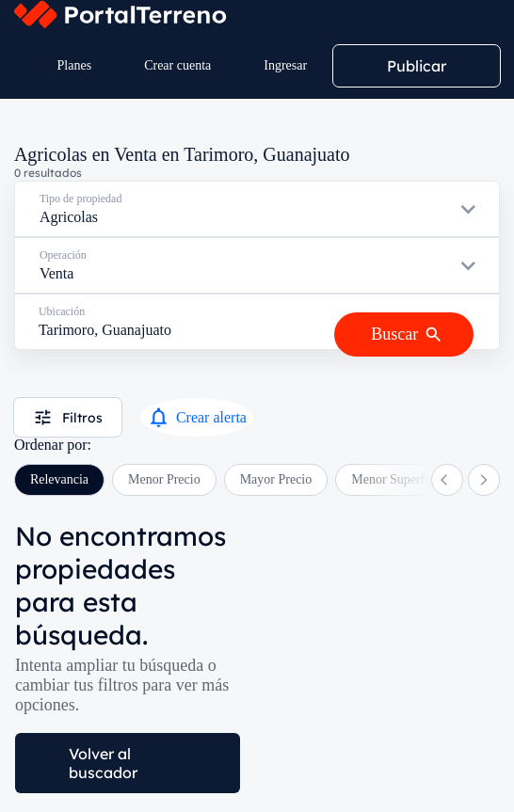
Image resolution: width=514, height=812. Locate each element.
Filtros (68, 417)
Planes (75, 65)
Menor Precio (164, 479)
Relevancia (59, 479)
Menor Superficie (397, 479)
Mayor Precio (276, 479)
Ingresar (285, 65)
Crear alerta (197, 417)
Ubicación (62, 311)
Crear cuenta (177, 65)
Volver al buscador (103, 763)
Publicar (417, 66)
